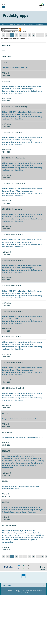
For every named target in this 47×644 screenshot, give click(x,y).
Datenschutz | (29, 590)
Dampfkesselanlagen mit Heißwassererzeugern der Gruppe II (21, 419)
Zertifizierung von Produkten (25, 24)
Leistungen (13, 24)
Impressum (7, 585)
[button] (19, 566)
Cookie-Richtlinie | (37, 590)
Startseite (5, 24)
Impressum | (23, 590)
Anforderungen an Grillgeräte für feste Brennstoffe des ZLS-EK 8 (22, 438)
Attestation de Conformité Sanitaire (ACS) (15, 68)
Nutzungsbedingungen (23, 592)
